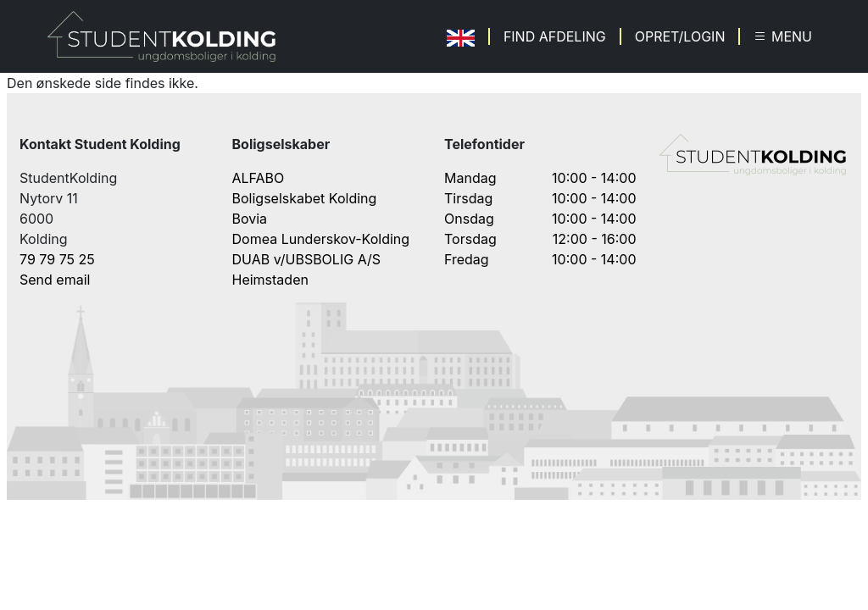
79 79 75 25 (57, 259)
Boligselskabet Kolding (305, 198)
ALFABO (259, 178)
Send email (55, 280)
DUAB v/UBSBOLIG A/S (307, 259)
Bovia (250, 219)
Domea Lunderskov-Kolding (321, 239)
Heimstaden (270, 280)
